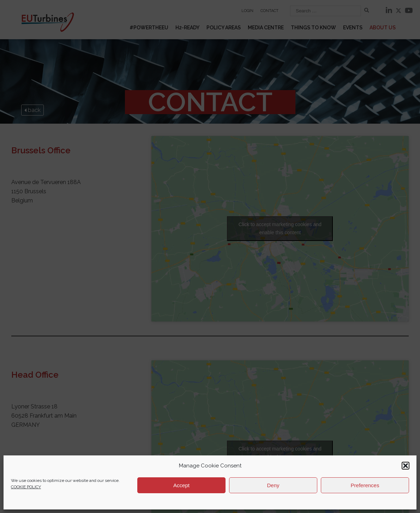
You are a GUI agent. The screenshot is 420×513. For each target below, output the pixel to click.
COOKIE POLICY (26, 487)
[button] (406, 466)
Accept (181, 485)
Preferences (365, 485)
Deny (273, 485)
